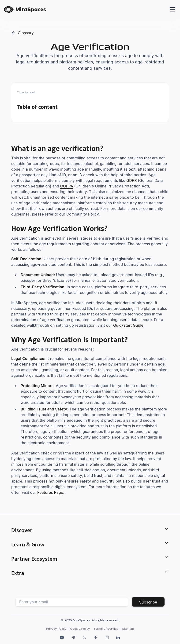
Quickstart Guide (128, 325)
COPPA (67, 186)
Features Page (50, 492)
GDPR (132, 180)
